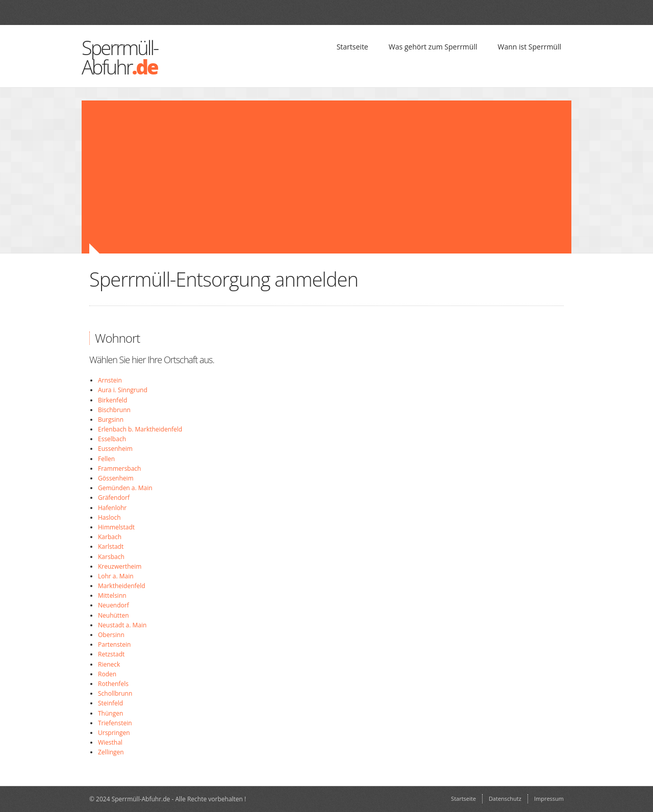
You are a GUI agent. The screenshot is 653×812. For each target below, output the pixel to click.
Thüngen (110, 713)
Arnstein (110, 380)
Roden (107, 674)
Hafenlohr (112, 508)
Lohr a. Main (116, 576)
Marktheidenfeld (122, 586)
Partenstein (114, 644)
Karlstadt (111, 547)
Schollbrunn (115, 693)
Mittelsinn (112, 595)
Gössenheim (116, 478)
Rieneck (109, 664)
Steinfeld (110, 703)
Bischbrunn (114, 410)
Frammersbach (119, 468)
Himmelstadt (116, 527)
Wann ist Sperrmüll (529, 47)
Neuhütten (114, 615)
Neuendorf (114, 605)
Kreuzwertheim (120, 566)
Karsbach (111, 557)
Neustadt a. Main (122, 625)
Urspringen (114, 733)
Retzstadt (111, 654)
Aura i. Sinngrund (123, 390)
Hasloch (109, 517)
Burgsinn (111, 420)
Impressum (549, 798)
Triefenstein (115, 723)
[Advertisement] (265, 177)
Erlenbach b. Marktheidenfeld (140, 429)
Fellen (106, 459)
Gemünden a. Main (125, 488)
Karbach (110, 537)
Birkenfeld (112, 400)
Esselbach (112, 439)
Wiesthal (110, 742)
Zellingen (111, 752)
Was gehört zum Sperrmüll (433, 47)
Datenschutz (505, 798)
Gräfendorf (114, 498)
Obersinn (111, 635)
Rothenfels (113, 684)
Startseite (353, 47)
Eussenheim (115, 449)
